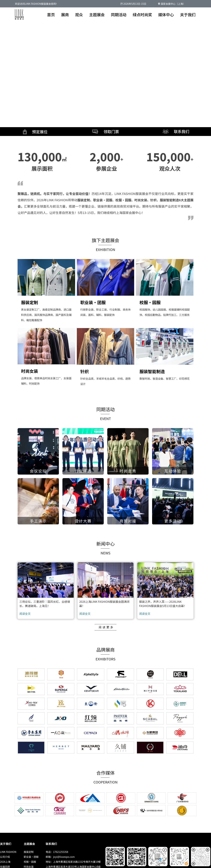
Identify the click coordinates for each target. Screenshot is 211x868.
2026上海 (5, 862)
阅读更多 (106, 627)
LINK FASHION (8, 852)
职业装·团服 (31, 857)
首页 (51, 14)
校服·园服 (30, 862)
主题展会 (97, 14)
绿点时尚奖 (142, 14)
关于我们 (188, 14)
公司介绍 (5, 857)
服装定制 (29, 852)
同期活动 (119, 14)
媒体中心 (166, 14)
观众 (79, 14)
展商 (65, 14)
